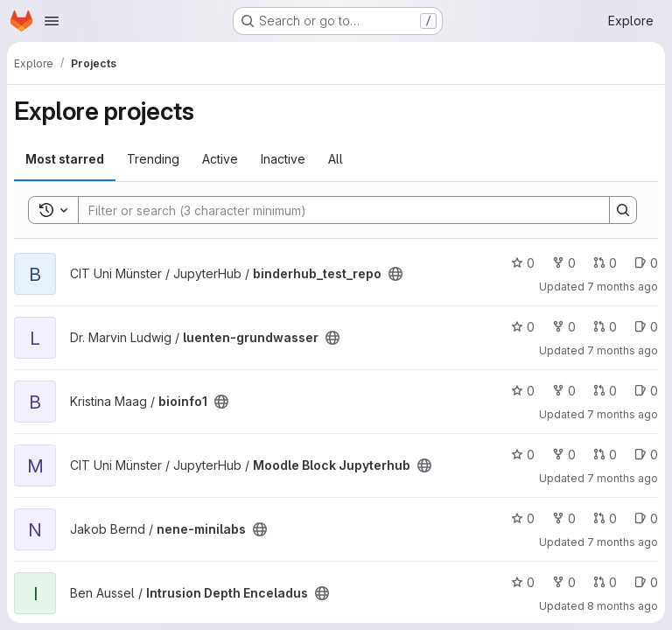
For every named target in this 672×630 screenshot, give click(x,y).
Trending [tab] (153, 159)
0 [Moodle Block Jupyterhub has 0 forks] (564, 455)
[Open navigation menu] (52, 21)
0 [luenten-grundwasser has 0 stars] (523, 327)
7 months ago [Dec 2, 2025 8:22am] (623, 414)
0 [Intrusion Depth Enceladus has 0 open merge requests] (605, 582)
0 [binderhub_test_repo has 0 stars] (523, 263)
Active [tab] (220, 159)
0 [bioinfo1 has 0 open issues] (646, 391)
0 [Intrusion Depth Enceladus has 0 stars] (523, 582)
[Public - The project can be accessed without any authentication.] (395, 274)
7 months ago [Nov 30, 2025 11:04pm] (623, 542)
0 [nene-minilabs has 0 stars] (523, 518)
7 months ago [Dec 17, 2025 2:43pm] (623, 287)
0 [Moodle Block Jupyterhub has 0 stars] (523, 455)
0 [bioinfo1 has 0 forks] (564, 391)
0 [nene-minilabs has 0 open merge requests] (605, 518)
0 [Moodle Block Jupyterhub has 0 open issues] (646, 455)
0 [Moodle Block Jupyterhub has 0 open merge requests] (605, 455)
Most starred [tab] (65, 159)
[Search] (335, 210)
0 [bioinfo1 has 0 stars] (523, 391)
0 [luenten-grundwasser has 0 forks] (564, 327)
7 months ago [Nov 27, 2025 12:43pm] (623, 478)
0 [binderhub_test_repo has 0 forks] (564, 263)
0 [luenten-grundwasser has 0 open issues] (646, 327)
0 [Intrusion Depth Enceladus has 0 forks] (564, 582)
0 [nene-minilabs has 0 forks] (564, 518)
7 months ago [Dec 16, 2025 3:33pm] (623, 350)
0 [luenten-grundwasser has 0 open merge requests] (605, 327)
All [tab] (336, 159)
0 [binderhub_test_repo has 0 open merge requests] (605, 263)
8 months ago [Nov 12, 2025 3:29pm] (623, 606)
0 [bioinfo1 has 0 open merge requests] (605, 391)
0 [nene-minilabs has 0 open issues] (646, 518)
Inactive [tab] (283, 159)
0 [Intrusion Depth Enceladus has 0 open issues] (646, 582)
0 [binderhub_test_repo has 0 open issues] (646, 263)
